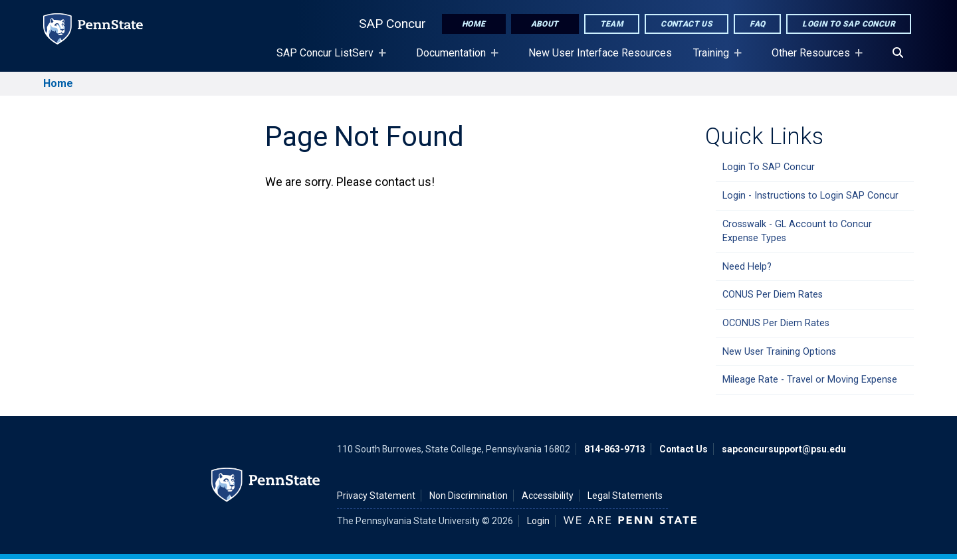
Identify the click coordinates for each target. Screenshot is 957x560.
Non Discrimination (469, 496)
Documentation (454, 59)
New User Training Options (779, 352)
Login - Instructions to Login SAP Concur (810, 196)
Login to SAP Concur (849, 24)
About (545, 24)
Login (538, 521)
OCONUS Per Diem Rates (776, 323)
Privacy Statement (376, 496)
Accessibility (548, 496)
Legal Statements (625, 496)
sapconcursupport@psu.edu (784, 449)
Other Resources (813, 59)
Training (714, 59)
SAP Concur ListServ (328, 59)
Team (612, 24)
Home (474, 24)
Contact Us (687, 24)
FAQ (757, 24)
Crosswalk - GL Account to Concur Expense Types (797, 232)
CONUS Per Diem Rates (773, 295)
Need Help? (747, 267)
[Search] (898, 53)
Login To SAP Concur (769, 167)
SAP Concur (392, 24)
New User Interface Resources (600, 53)
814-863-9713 (615, 449)
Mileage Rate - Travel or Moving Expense (810, 380)
